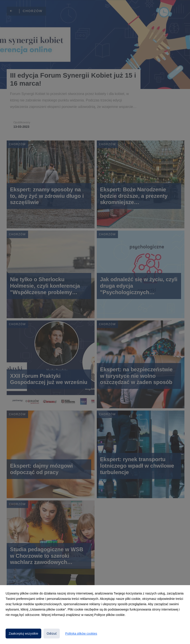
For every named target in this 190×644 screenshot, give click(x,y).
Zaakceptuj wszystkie (23, 634)
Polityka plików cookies (81, 634)
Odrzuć (52, 634)
